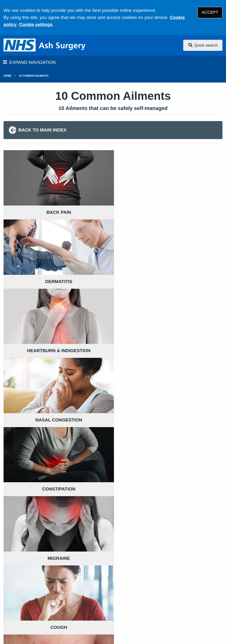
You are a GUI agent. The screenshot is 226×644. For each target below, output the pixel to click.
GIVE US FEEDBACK (103, 551)
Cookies (202, 606)
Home (7, 76)
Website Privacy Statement (163, 606)
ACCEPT (210, 12)
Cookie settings (36, 24)
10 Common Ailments (34, 76)
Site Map (41, 612)
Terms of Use (46, 606)
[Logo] (45, 45)
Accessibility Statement (111, 606)
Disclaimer (73, 606)
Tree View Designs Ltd (29, 626)
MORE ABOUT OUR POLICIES (187, 551)
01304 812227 (41, 578)
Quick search (203, 45)
